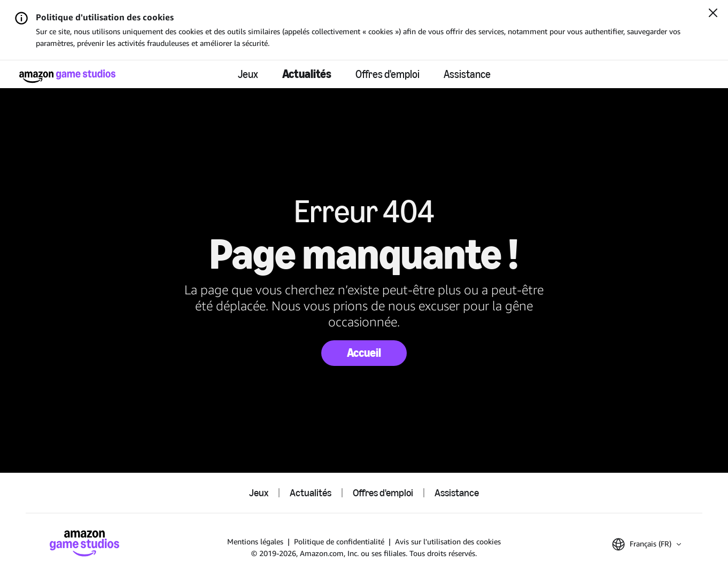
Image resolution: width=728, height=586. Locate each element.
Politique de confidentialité (339, 541)
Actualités (307, 74)
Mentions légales (255, 541)
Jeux (248, 74)
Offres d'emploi (388, 74)
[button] (646, 544)
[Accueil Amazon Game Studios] (67, 76)
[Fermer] (713, 14)
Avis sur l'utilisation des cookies (448, 541)
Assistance (467, 74)
